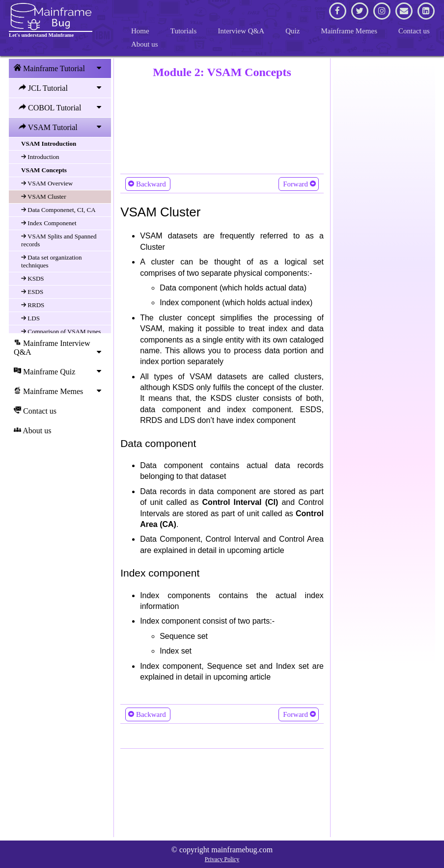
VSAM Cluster (43, 197)
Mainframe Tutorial (60, 68)
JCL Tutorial (62, 88)
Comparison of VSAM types (61, 331)
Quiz (292, 31)
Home (140, 31)
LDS (30, 318)
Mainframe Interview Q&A (60, 347)
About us (145, 44)
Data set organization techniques (51, 261)
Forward (299, 184)
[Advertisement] (222, 124)
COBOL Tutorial (62, 107)
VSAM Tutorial (62, 127)
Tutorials (184, 31)
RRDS (33, 305)
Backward (148, 184)
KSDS (33, 278)
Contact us (414, 31)
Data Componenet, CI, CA (58, 210)
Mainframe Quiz (60, 371)
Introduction (40, 157)
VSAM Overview (47, 183)
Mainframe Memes (349, 31)
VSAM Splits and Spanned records (59, 240)
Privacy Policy (222, 859)
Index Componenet (49, 223)
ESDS (32, 292)
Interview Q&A (241, 31)
